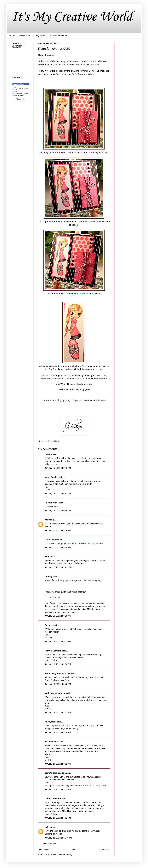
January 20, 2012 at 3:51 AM (58, 764)
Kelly (47, 520)
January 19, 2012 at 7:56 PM (58, 732)
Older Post (104, 850)
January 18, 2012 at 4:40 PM (58, 684)
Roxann (48, 625)
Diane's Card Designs (55, 773)
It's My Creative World (72, 17)
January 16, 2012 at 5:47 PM (58, 494)
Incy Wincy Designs (66, 384)
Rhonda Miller (52, 503)
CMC (91, 71)
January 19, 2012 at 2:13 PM (58, 713)
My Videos (41, 36)
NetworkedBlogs (18, 84)
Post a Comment (49, 844)
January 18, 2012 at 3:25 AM (58, 616)
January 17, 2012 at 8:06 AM (58, 530)
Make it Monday (66, 389)
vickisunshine (52, 742)
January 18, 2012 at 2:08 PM (58, 664)
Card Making (17, 93)
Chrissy (48, 577)
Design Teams (25, 36)
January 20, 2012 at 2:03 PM (58, 789)
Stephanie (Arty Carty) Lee (58, 673)
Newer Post (44, 850)
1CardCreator (51, 540)
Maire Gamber (52, 477)
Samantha (70, 728)
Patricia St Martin (53, 651)
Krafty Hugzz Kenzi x (55, 693)
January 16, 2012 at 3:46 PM (58, 468)
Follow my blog (21, 99)
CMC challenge (56, 369)
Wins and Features (59, 36)
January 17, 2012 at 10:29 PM (58, 567)
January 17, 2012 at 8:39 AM (58, 547)
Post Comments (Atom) (61, 855)
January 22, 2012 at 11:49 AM (58, 838)
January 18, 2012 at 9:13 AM (58, 642)
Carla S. (49, 454)
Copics (23, 95)
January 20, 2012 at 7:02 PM (58, 818)
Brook (48, 557)
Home (12, 36)
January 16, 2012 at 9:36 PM (58, 511)
